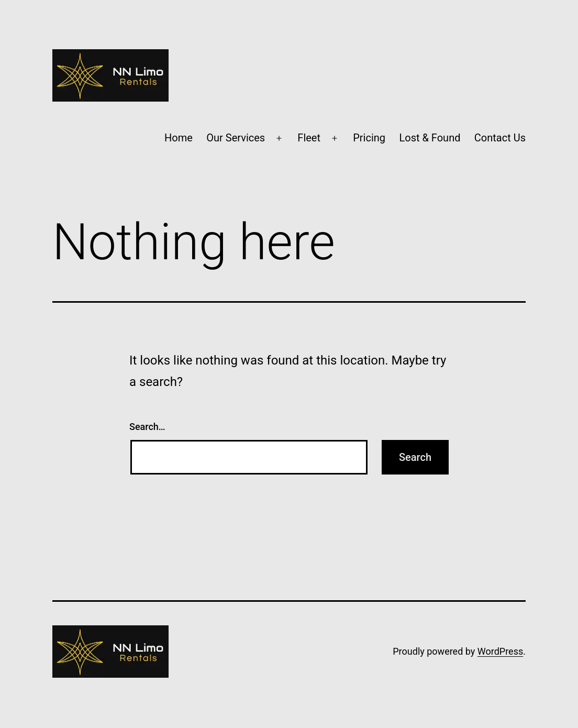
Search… (147, 427)
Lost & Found (430, 138)
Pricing (369, 138)
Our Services (236, 138)
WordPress (500, 651)
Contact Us (500, 138)
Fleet (309, 138)
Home (179, 138)
